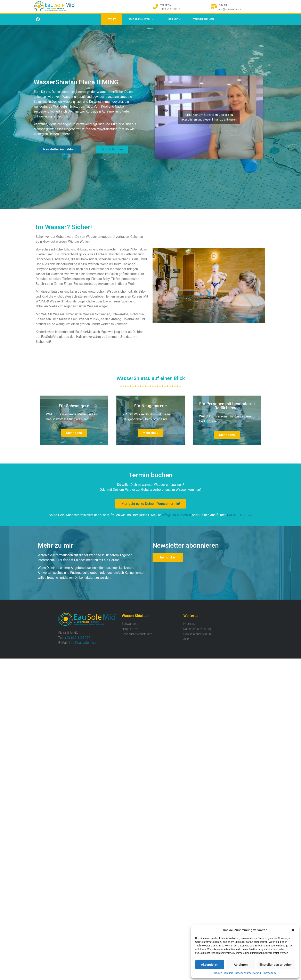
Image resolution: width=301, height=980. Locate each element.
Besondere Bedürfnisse (137, 634)
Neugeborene (130, 629)
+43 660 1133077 (239, 515)
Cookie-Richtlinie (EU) (197, 634)
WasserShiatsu (141, 19)
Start (112, 19)
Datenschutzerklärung (248, 973)
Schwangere (130, 624)
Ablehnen (241, 965)
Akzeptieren (210, 965)
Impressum (269, 973)
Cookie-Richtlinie (224, 973)
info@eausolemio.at (83, 643)
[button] (293, 930)
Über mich (128, 560)
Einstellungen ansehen (276, 965)
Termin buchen (204, 19)
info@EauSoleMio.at (177, 515)
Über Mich (173, 19)
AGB (186, 639)
